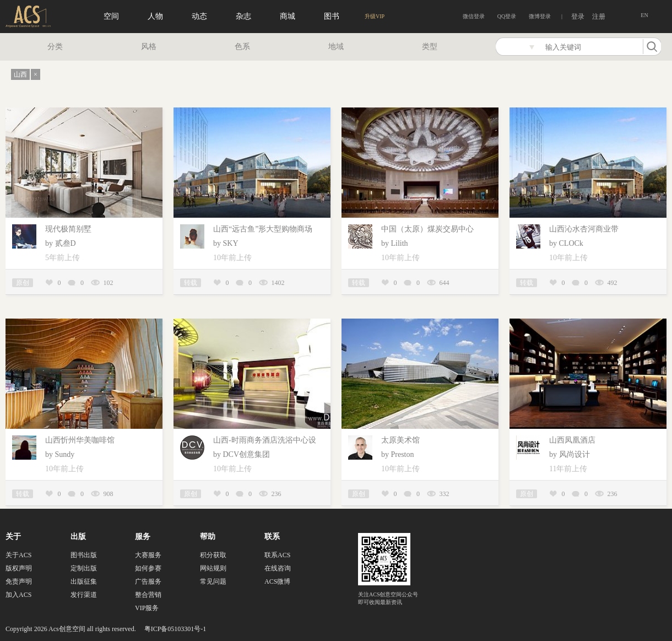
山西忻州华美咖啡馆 (80, 440)
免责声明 (19, 581)
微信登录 (474, 16)
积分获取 (213, 555)
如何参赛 (148, 568)
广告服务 (148, 581)
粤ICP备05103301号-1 (175, 629)
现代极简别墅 (68, 229)
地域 (336, 47)
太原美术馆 (400, 440)
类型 (430, 47)
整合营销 (148, 595)
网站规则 (213, 568)
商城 (288, 16)
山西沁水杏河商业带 (584, 229)
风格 (149, 47)
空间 (111, 16)
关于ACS (18, 555)
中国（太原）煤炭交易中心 (427, 229)
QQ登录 (507, 16)
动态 (199, 16)
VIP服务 (147, 608)
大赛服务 (148, 555)
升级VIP (375, 16)
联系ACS (277, 555)
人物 (155, 16)
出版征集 (84, 581)
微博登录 (540, 16)
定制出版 (84, 568)
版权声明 (19, 568)
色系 (242, 47)
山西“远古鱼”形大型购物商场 (263, 229)
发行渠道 (84, 595)
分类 (55, 47)
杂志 (243, 16)
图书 (332, 16)
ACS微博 (277, 581)
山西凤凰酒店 (572, 440)
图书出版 (84, 555)
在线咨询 (278, 568)
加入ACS (18, 595)
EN (644, 15)
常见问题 (213, 581)
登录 (578, 17)
